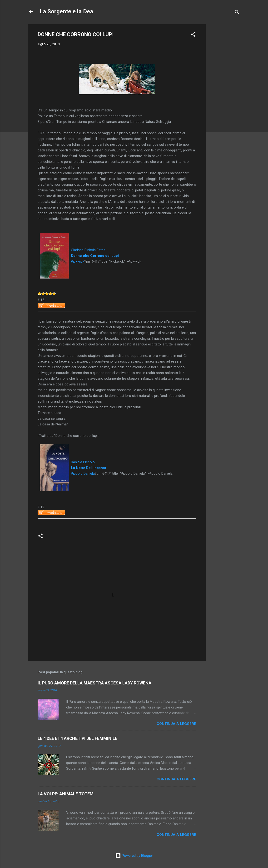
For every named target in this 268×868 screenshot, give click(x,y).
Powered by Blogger (134, 856)
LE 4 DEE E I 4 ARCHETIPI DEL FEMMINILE (77, 738)
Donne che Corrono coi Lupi (95, 256)
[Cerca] (237, 13)
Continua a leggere (176, 724)
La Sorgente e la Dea (66, 11)
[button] (193, 35)
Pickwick (78, 261)
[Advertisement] (225, 96)
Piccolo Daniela (83, 474)
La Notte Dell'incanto (89, 468)
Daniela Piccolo (83, 462)
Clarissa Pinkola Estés (88, 250)
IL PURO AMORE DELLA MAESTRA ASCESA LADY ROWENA (94, 683)
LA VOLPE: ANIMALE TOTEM (66, 794)
